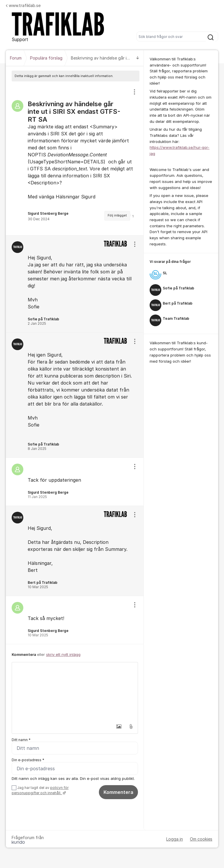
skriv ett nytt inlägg (63, 654)
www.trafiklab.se (23, 5)
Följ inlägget (117, 215)
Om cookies (201, 839)
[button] (119, 726)
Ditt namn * (21, 740)
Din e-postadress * (28, 760)
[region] (75, 158)
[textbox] (75, 691)
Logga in (175, 839)
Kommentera (118, 792)
